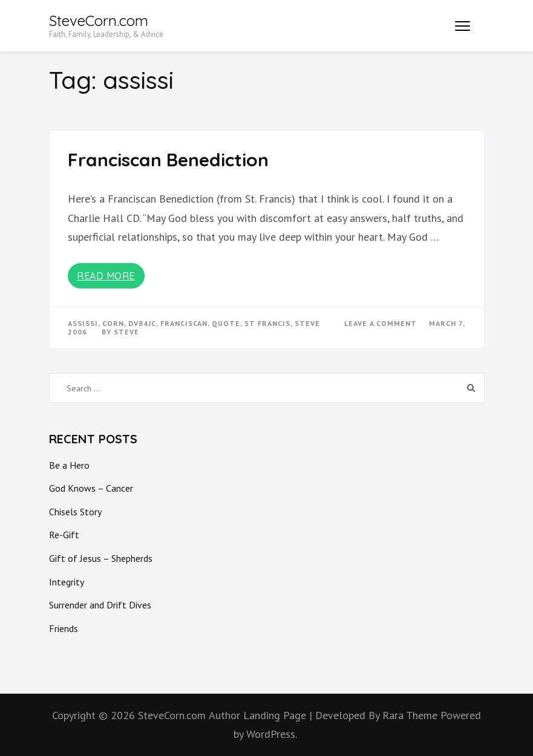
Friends (64, 628)
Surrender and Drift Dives (100, 605)
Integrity (67, 582)
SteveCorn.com (99, 21)
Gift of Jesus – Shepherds (101, 558)
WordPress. (272, 734)
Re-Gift (64, 535)
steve (307, 323)
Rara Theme (411, 715)
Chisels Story (75, 512)
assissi (83, 323)
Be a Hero (69, 465)
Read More (106, 276)
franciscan (184, 323)
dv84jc (142, 323)
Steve (126, 332)
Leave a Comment (381, 323)
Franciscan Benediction (168, 160)
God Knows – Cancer (91, 488)
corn (113, 323)
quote (226, 323)
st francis (267, 323)
